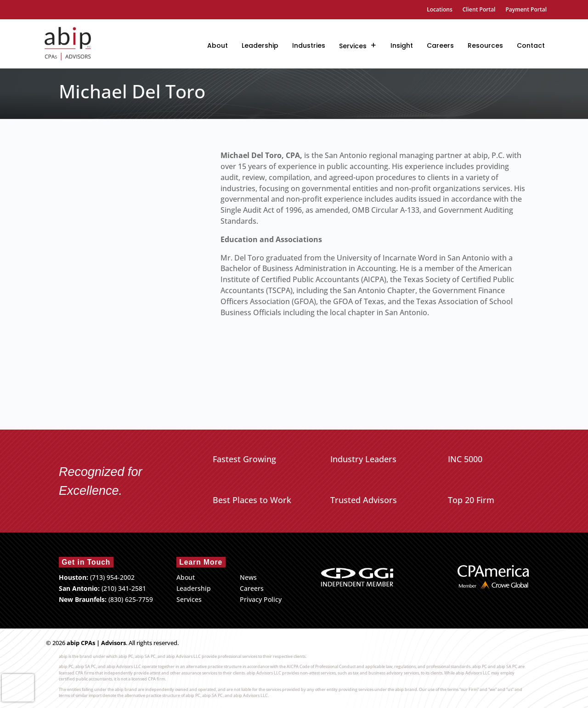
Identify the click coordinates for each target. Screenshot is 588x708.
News (248, 577)
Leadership (260, 45)
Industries (309, 45)
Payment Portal (526, 10)
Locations (440, 10)
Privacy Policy (261, 599)
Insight (402, 45)
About (218, 45)
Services (353, 46)
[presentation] (18, 688)
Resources (485, 45)
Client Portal (479, 10)
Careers (440, 45)
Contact (531, 45)
